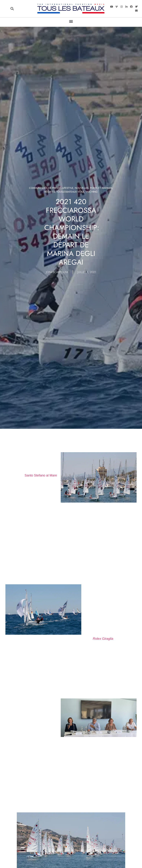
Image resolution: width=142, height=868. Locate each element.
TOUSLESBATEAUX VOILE (70, 192)
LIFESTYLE (68, 188)
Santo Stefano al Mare (41, 475)
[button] (12, 9)
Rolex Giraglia (103, 639)
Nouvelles (82, 188)
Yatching (92, 192)
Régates (50, 192)
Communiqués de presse (45, 188)
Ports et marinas (101, 188)
